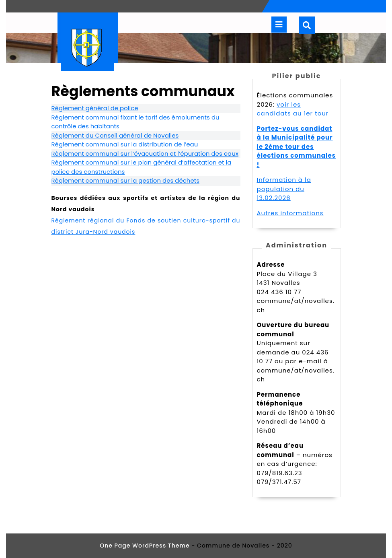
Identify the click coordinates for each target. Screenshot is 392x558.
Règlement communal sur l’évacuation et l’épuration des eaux (145, 153)
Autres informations (290, 213)
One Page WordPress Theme (145, 546)
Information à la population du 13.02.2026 (284, 189)
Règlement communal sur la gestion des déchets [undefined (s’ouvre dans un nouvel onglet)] (126, 180)
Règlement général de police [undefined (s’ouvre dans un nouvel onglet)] (95, 108)
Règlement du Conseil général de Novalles (115, 135)
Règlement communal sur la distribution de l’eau (125, 144)
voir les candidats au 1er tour (293, 109)
